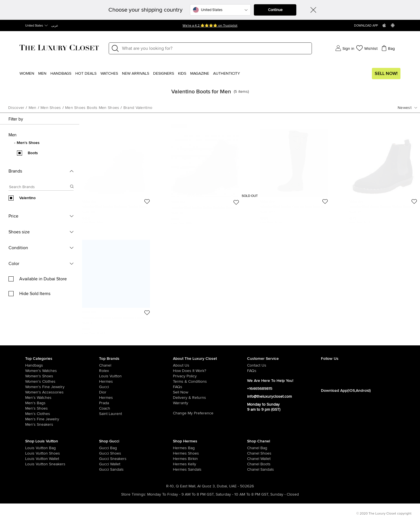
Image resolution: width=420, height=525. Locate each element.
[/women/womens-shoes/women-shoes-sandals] (180, 470)
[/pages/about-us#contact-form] (284, 365)
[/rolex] (136, 371)
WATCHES (109, 74)
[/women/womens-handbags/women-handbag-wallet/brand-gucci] (106, 464)
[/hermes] (136, 382)
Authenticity (227, 74)
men (33, 108)
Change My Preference (193, 413)
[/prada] (136, 403)
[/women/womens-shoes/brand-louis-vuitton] (33, 453)
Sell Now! (386, 74)
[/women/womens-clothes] (62, 382)
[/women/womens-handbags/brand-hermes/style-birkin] (180, 459)
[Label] (215, 48)
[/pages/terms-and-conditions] (210, 382)
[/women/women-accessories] (62, 392)
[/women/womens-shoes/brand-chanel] (254, 453)
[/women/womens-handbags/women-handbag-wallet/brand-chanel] (254, 459)
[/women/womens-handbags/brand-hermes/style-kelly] (180, 464)
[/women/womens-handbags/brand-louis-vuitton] (33, 448)
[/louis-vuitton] (136, 376)
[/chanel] (136, 365)
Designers (164, 74)
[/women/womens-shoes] (62, 376)
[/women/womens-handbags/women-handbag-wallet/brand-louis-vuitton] (33, 459)
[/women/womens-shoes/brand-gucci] (106, 453)
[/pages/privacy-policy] (210, 376)
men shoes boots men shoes (92, 108)
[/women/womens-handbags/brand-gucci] (106, 448)
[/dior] (136, 392)
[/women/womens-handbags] (62, 365)
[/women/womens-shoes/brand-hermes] (180, 453)
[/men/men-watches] (62, 398)
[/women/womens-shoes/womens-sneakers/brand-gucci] (106, 459)
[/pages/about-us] (210, 365)
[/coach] (136, 408)
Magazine (200, 74)
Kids (182, 74)
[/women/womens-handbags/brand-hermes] (180, 448)
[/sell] (210, 392)
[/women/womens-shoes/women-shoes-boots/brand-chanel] (254, 464)
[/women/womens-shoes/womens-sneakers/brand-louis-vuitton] (33, 464)
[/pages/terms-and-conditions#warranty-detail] (210, 403)
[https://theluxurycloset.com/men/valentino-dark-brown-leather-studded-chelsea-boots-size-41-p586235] (116, 285)
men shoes (51, 108)
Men (42, 74)
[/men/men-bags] (62, 403)
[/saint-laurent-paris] (136, 414)
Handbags (61, 74)
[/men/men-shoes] (62, 408)
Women (27, 74)
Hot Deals (86, 74)
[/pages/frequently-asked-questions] (210, 387)
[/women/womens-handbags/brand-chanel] (254, 448)
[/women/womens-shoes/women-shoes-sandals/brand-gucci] (106, 470)
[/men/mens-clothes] (62, 414)
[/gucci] (136, 387)
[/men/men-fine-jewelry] (62, 419)
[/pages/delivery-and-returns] (210, 398)
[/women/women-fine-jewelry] (62, 387)
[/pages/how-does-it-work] (210, 371)
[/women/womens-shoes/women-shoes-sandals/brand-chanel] (254, 470)
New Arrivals (136, 74)
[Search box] (39, 188)
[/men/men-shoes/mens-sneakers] (62, 425)
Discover (16, 108)
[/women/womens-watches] (62, 371)
